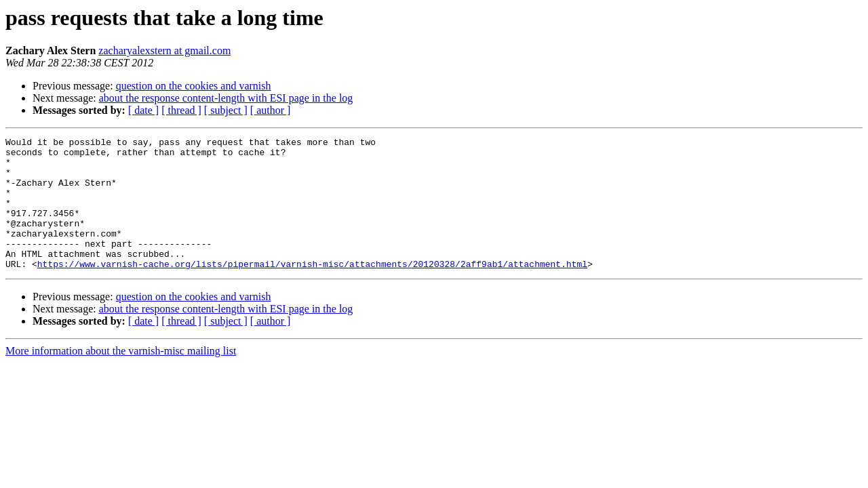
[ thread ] (181, 110)
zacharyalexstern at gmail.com (164, 50)
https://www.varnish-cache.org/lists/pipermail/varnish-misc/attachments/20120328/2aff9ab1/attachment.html (312, 290)
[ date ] (143, 110)
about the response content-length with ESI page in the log (226, 98)
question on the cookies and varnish (194, 86)
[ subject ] (226, 110)
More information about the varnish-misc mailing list (121, 377)
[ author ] (271, 110)
